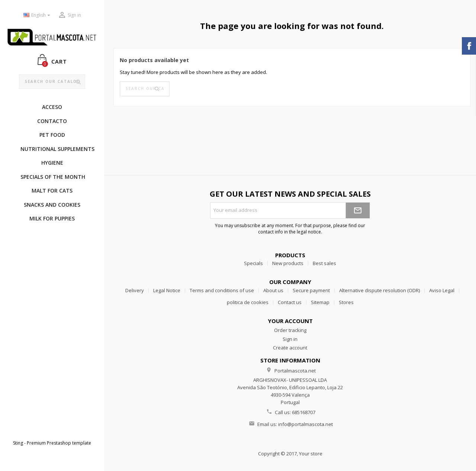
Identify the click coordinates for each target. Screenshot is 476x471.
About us (273, 290)
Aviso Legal (442, 290)
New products (288, 263)
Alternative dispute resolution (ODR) (379, 290)
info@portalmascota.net (305, 424)
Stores (346, 302)
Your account (290, 321)
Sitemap (320, 302)
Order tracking (290, 330)
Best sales (324, 263)
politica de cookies (248, 302)
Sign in (290, 339)
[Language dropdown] (38, 15)
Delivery (135, 290)
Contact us (290, 302)
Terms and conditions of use (222, 290)
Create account (290, 348)
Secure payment (311, 290)
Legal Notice (167, 290)
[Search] (52, 82)
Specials (253, 263)
